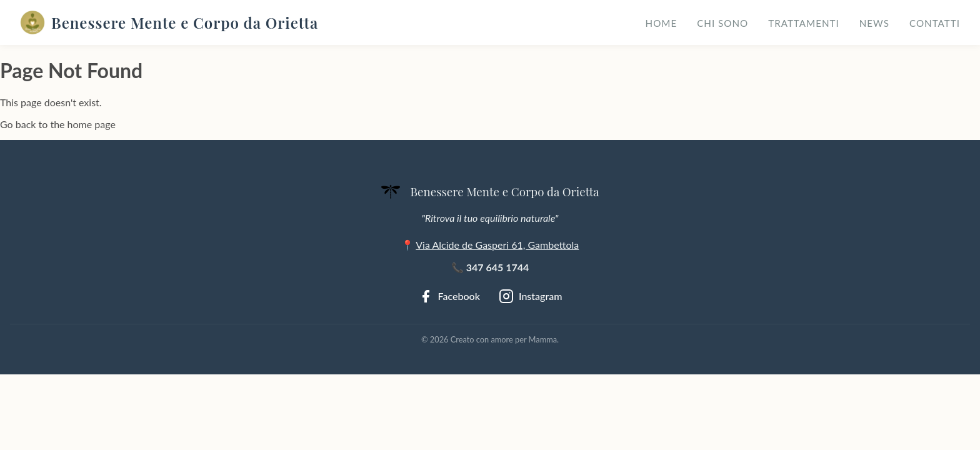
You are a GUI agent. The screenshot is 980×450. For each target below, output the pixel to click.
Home (662, 23)
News (874, 23)
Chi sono (722, 23)
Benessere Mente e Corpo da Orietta (169, 22)
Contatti (935, 23)
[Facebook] (449, 296)
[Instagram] (530, 296)
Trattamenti (804, 23)
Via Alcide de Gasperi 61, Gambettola (497, 245)
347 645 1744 (498, 267)
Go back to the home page (58, 124)
